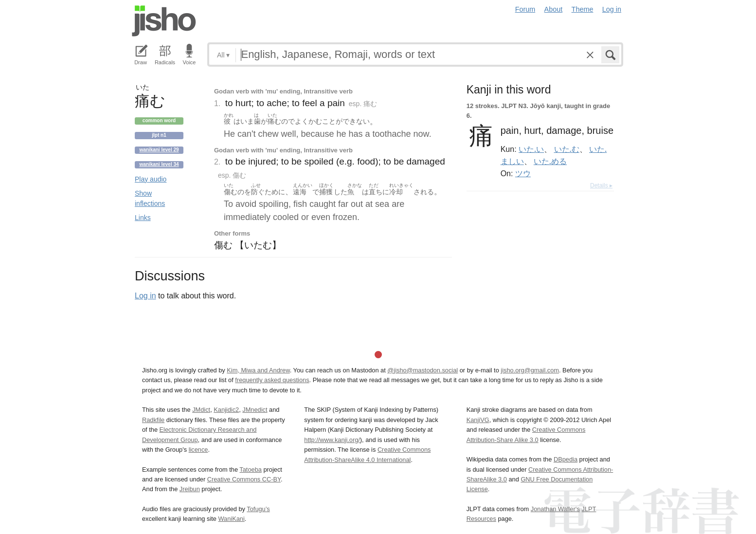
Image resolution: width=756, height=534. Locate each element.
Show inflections (150, 198)
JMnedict (255, 410)
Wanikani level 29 (159, 150)
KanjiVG (478, 420)
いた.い (531, 149)
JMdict (201, 410)
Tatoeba (251, 470)
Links (143, 218)
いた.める (550, 161)
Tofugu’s (258, 509)
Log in (612, 9)
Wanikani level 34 (159, 164)
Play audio (151, 179)
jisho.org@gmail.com (530, 370)
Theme (583, 9)
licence (198, 450)
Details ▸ (601, 185)
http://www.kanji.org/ (332, 440)
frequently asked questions (272, 380)
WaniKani (232, 519)
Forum (525, 9)
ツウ (523, 173)
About (554, 9)
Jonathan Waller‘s (555, 509)
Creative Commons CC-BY (244, 479)
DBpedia (566, 459)
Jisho (164, 21)
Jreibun (190, 489)
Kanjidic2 (226, 410)
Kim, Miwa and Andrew (258, 370)
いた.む (567, 149)
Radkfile (153, 420)
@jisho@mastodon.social (423, 370)
